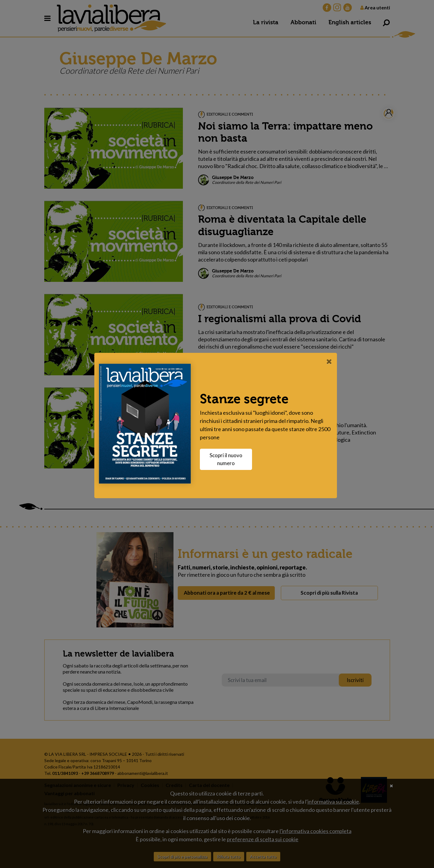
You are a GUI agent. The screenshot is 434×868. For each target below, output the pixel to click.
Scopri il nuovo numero (227, 459)
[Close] (331, 361)
